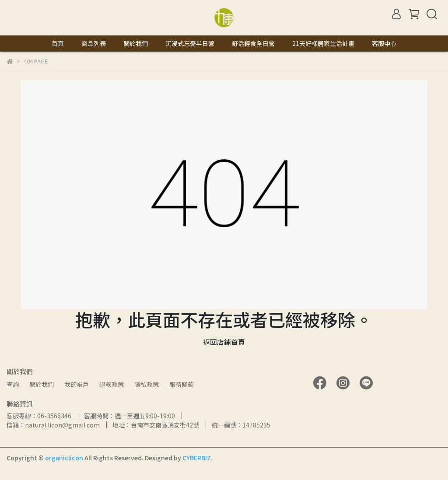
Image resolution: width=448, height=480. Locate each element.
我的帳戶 (77, 384)
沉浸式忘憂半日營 (190, 43)
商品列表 (94, 43)
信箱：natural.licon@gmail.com (53, 425)
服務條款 (182, 384)
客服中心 (384, 43)
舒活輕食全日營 (253, 43)
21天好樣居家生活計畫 (323, 43)
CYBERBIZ (197, 458)
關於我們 (136, 43)
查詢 (13, 384)
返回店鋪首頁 (224, 342)
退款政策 (112, 384)
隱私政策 (147, 384)
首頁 (58, 43)
